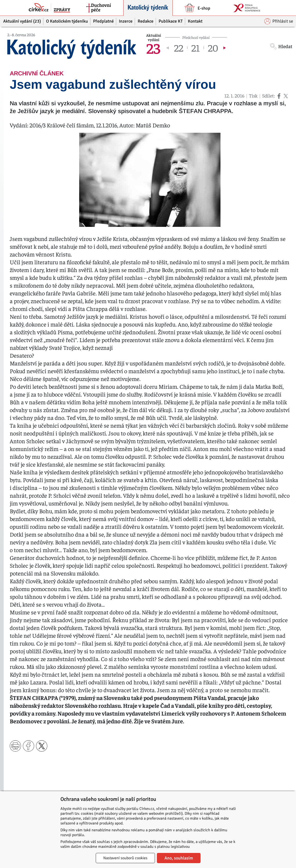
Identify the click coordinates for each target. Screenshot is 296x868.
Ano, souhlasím (179, 858)
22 (179, 48)
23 (153, 48)
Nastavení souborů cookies (125, 858)
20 (213, 48)
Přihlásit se (279, 21)
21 (196, 48)
